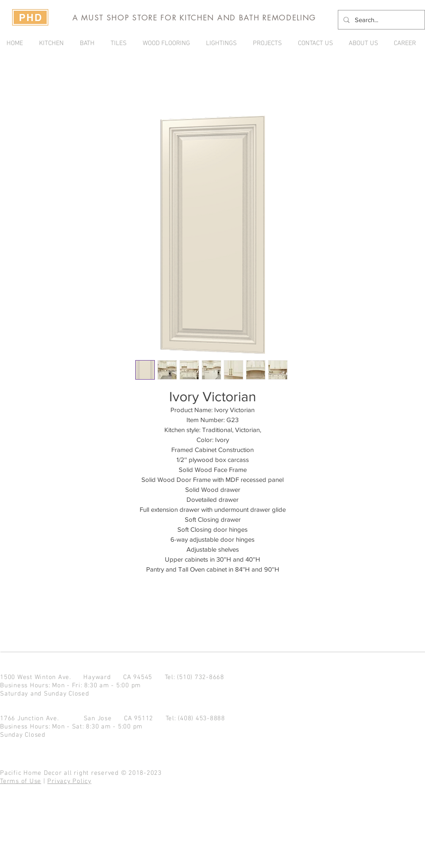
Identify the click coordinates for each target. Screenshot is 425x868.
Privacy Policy (69, 781)
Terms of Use (21, 781)
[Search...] (381, 20)
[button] (269, 43)
